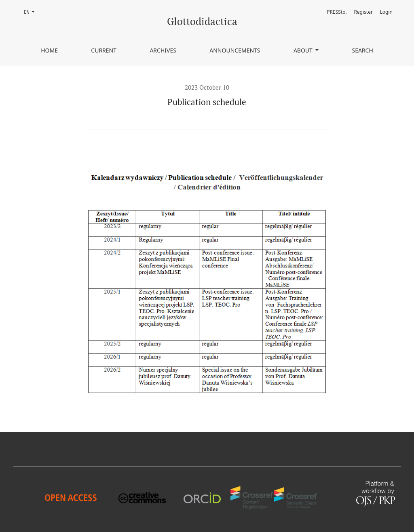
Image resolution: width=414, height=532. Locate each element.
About (304, 50)
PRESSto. (337, 12)
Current (104, 50)
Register (363, 12)
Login (386, 12)
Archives (163, 50)
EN (32, 12)
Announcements (235, 50)
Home (49, 50)
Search (362, 50)
